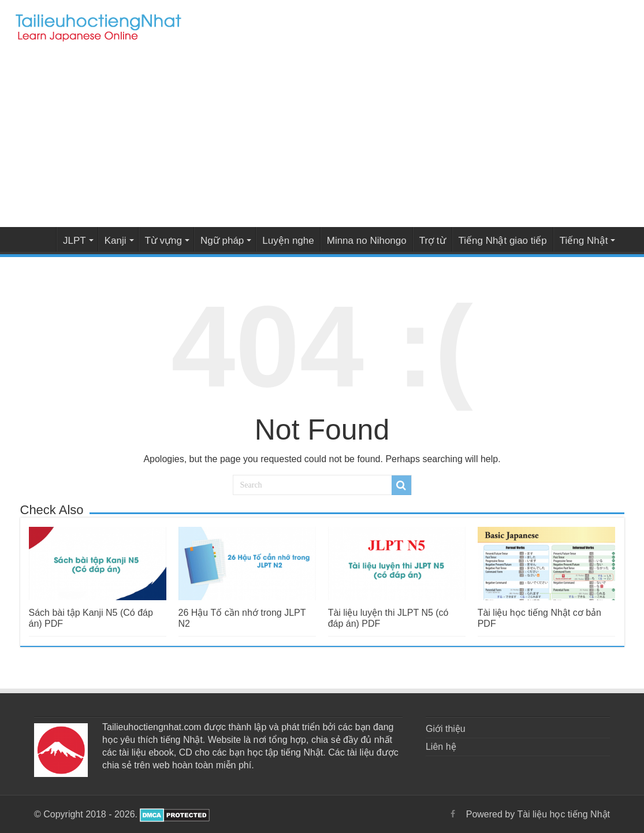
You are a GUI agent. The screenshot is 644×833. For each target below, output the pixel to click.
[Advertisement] (322, 137)
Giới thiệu (446, 729)
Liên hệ (441, 747)
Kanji (116, 241)
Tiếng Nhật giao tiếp (503, 241)
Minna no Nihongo (367, 241)
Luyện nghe (288, 241)
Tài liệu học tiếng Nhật (41, 239)
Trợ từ (433, 241)
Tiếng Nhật (584, 241)
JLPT (75, 241)
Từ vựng (164, 241)
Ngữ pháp (222, 241)
